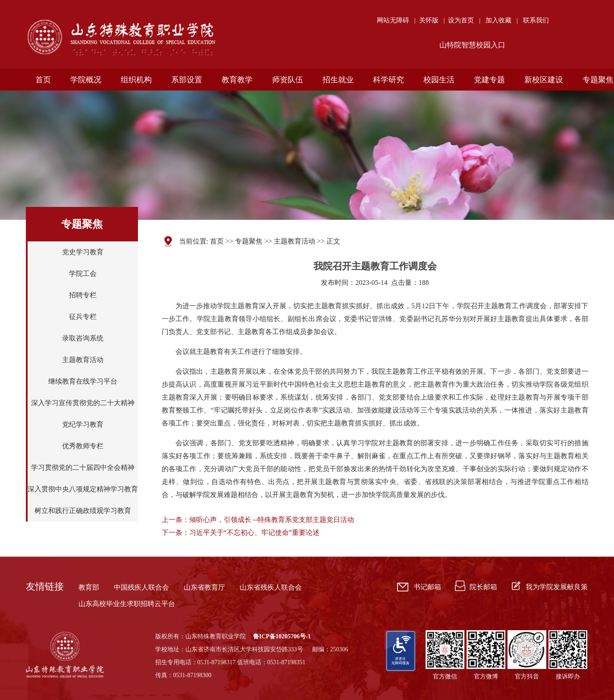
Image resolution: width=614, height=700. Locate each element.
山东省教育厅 (204, 587)
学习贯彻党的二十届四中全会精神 (83, 467)
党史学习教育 (83, 252)
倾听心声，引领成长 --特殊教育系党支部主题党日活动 (272, 520)
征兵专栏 (83, 317)
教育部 (89, 587)
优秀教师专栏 (83, 446)
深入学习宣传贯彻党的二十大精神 (83, 403)
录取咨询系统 (83, 338)
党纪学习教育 (83, 424)
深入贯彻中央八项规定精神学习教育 (83, 489)
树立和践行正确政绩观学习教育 (83, 511)
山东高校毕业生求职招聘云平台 (127, 604)
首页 (217, 241)
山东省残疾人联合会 (271, 587)
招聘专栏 (83, 295)
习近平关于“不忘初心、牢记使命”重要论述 (254, 533)
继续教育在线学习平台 (83, 381)
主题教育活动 (83, 360)
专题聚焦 (249, 241)
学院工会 (83, 273)
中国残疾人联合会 (141, 587)
